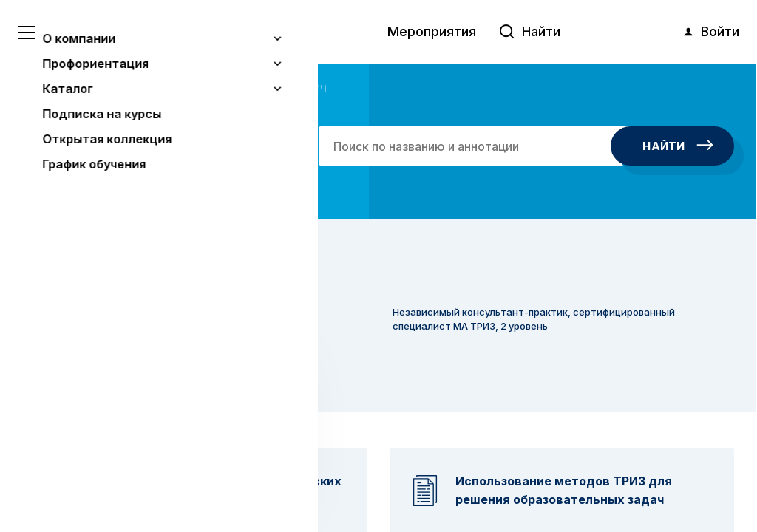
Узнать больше (120, 444)
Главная (44, 88)
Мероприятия (432, 31)
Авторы (95, 88)
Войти (710, 32)
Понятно (151, 481)
